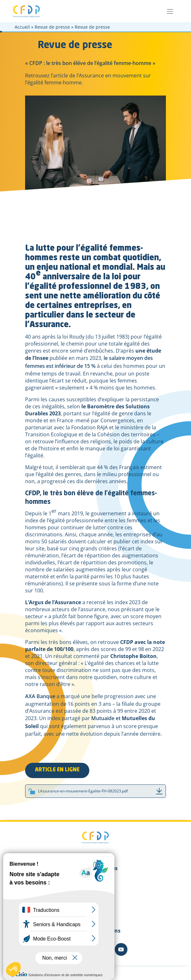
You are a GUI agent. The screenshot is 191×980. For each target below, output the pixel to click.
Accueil (22, 27)
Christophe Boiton (133, 656)
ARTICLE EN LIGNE (57, 770)
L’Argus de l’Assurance (53, 602)
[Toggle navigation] (170, 11)
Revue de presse (52, 27)
